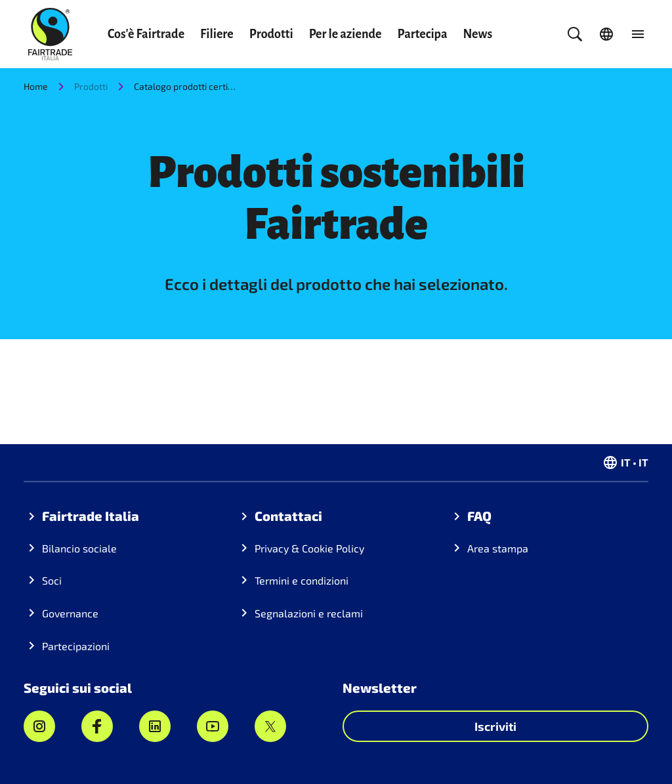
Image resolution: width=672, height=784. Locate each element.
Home (36, 86)
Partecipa (423, 34)
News (478, 34)
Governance (70, 613)
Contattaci (288, 516)
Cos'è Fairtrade (146, 34)
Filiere (217, 34)
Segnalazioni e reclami (309, 613)
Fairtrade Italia (91, 516)
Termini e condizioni (302, 580)
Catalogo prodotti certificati (186, 86)
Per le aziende (346, 34)
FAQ (479, 516)
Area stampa (498, 548)
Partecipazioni (76, 646)
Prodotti (271, 34)
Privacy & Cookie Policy (309, 548)
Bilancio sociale (79, 548)
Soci (52, 580)
